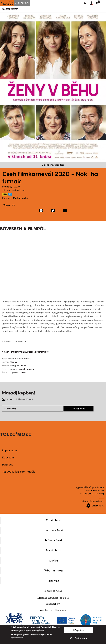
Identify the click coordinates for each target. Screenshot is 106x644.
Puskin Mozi (53, 550)
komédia (7, 187)
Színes (14, 362)
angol (22, 369)
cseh (24, 366)
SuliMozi (53, 560)
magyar (31, 369)
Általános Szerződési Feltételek (53, 598)
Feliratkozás (79, 409)
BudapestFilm (53, 604)
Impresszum (10, 450)
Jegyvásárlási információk (19, 472)
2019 (17, 187)
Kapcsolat (8, 457)
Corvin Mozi (53, 520)
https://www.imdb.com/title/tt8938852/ (5, 194)
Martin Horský (21, 198)
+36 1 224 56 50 (95, 490)
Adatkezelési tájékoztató (53, 610)
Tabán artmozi (53, 570)
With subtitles (19, 190)
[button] (93, 3)
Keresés (85, 3)
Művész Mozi (53, 540)
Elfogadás (79, 630)
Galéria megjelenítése (53, 165)
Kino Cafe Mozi (53, 530)
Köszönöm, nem (78, 638)
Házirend (8, 465)
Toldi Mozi (53, 581)
